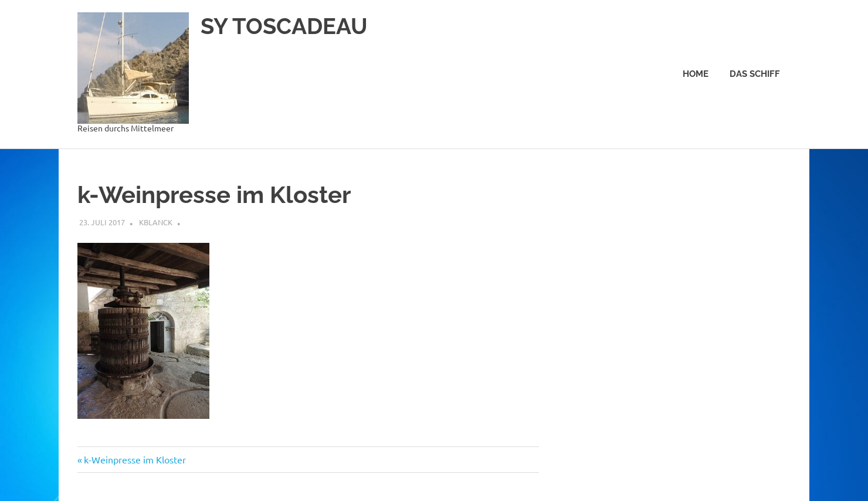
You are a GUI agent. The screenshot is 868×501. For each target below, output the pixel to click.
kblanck (156, 222)
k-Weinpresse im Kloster (135, 459)
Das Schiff (755, 74)
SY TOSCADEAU (284, 26)
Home (696, 74)
